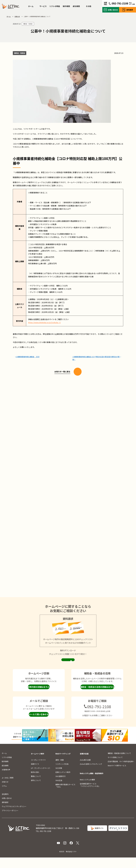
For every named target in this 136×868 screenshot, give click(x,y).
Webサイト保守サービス (117, 776)
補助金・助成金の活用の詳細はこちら (97, 698)
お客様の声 (6, 780)
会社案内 (5, 804)
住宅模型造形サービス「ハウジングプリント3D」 (90, 795)
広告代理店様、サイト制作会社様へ (121, 772)
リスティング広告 (62, 774)
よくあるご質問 (8, 788)
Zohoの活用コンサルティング (91, 774)
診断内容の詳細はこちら (39, 698)
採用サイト (35, 774)
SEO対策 (59, 778)
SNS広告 (59, 791)
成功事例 (76, 6)
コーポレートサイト (38, 770)
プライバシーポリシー (10, 821)
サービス (43, 6)
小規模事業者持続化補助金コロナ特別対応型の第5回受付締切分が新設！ (96, 357)
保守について (36, 791)
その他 (89, 6)
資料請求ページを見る (68, 668)
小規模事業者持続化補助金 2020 (28, 356)
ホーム (31, 6)
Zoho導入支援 (85, 770)
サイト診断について (115, 768)
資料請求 (130, 10)
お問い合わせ (113, 10)
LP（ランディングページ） (41, 778)
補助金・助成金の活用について (119, 764)
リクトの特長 (55, 6)
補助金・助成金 (28, 24)
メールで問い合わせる (39, 725)
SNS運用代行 (60, 787)
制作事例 (66, 6)
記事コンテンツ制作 (63, 783)
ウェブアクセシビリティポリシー (14, 817)
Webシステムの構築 (87, 790)
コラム (4, 796)
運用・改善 (60, 770)
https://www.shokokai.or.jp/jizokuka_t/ (44, 322)
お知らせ (5, 792)
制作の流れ (35, 783)
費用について (36, 787)
